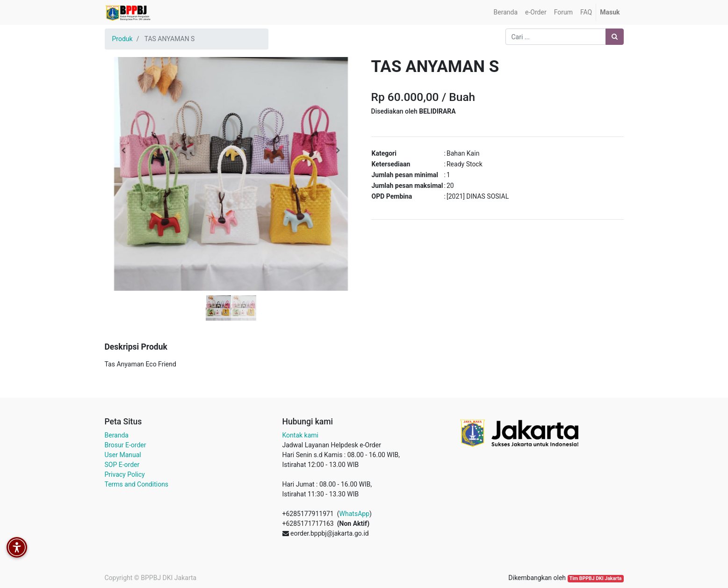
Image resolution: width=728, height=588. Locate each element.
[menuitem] (506, 12)
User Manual (123, 455)
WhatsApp (354, 514)
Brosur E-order (126, 445)
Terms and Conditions (137, 484)
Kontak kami (300, 435)
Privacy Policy (125, 474)
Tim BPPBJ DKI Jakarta (596, 578)
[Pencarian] (615, 37)
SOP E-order (122, 465)
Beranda (117, 435)
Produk (123, 39)
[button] (124, 151)
